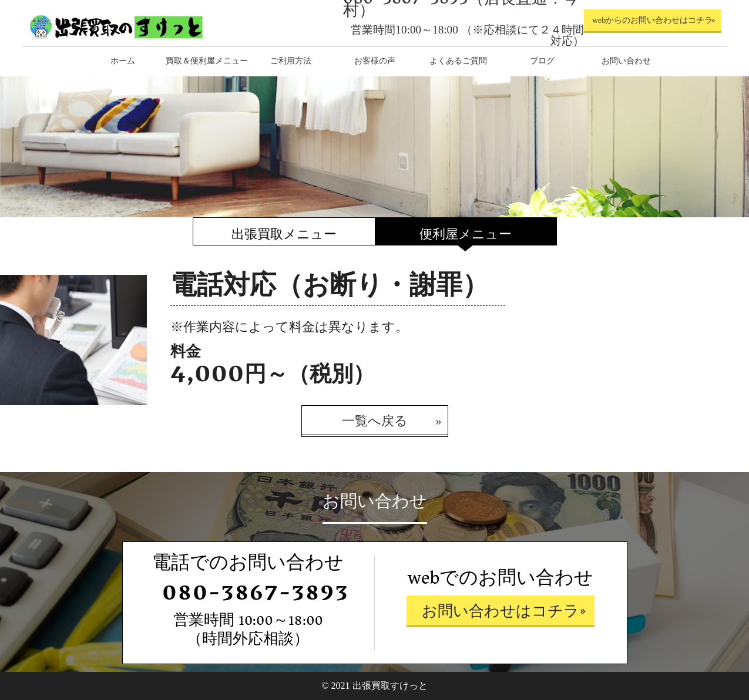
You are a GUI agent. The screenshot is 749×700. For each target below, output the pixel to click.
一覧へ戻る (375, 421)
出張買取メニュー (284, 234)
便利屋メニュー (466, 234)
